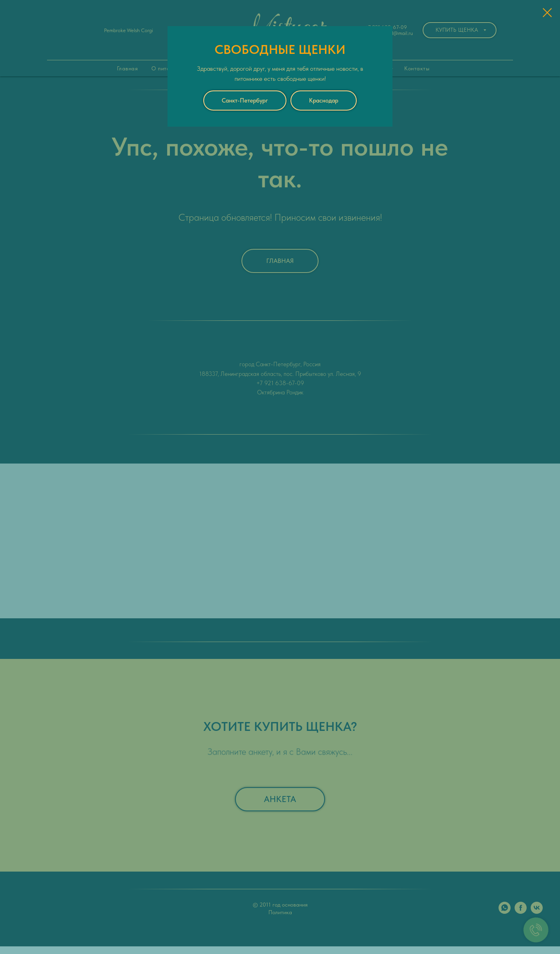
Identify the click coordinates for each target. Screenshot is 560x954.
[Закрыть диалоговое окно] (547, 13)
